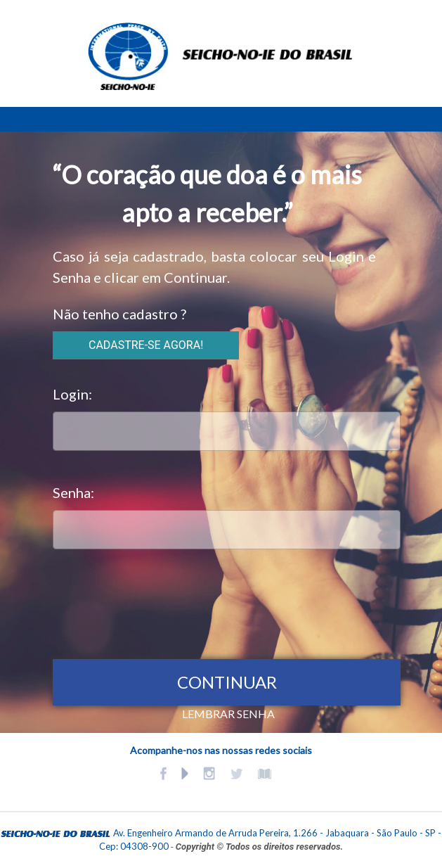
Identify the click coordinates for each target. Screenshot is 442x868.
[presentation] (160, 601)
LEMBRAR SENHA (228, 714)
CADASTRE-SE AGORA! (146, 345)
